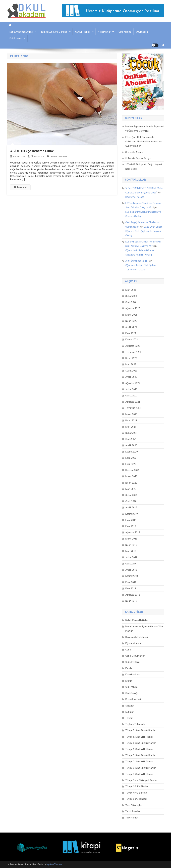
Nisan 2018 (131, 601)
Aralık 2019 (131, 508)
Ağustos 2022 (133, 383)
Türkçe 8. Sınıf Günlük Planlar (141, 768)
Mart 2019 (131, 551)
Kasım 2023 (132, 340)
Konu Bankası (132, 675)
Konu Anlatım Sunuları (21, 32)
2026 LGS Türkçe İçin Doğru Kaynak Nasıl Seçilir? (144, 167)
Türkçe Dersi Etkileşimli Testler (141, 780)
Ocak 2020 (131, 501)
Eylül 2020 (131, 464)
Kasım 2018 (132, 576)
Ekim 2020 (131, 458)
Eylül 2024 (131, 333)
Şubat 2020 (131, 495)
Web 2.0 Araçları (134, 805)
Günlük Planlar (83, 32)
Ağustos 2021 (133, 402)
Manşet (129, 681)
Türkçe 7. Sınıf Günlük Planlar (141, 755)
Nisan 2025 (131, 321)
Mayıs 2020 (131, 476)
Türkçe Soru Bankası (136, 799)
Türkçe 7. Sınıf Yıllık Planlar (139, 762)
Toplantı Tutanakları (136, 724)
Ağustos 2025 (133, 308)
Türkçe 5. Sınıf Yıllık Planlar (139, 737)
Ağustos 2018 (133, 595)
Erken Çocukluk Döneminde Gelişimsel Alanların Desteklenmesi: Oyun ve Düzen (144, 142)
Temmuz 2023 (133, 352)
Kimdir (129, 668)
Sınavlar (130, 706)
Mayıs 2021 (131, 414)
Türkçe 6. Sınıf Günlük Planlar (141, 743)
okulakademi (37, 156)
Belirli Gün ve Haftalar (137, 620)
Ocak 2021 (131, 439)
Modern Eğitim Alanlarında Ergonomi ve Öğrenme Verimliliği (145, 129)
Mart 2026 (131, 290)
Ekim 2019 (131, 520)
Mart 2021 (131, 427)
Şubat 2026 (131, 296)
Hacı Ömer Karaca (135, 197)
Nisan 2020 (131, 483)
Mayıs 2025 (131, 315)
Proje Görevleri (133, 699)
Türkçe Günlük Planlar (137, 787)
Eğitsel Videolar (133, 643)
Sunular (129, 712)
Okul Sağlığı (142, 32)
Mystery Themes (54, 864)
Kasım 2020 (132, 452)
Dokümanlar (16, 38)
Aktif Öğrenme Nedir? (137, 261)
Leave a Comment (59, 156)
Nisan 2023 (131, 358)
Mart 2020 (131, 489)
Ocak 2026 (131, 302)
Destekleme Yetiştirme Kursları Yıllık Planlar (144, 629)
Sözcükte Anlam (134, 152)
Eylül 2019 (131, 526)
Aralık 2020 (131, 445)
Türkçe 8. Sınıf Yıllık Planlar (139, 774)
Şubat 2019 (131, 557)
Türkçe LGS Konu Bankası (54, 32)
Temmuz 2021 (133, 408)
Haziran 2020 (132, 470)
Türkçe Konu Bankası (136, 793)
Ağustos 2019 (133, 532)
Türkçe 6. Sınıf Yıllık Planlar (139, 749)
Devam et (20, 187)
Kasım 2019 (132, 514)
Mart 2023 (131, 364)
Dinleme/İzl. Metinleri (137, 637)
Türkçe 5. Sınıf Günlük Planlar (141, 730)
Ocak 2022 (131, 396)
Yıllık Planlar (104, 32)
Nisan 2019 (131, 545)
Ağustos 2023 (133, 346)
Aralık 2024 (131, 327)
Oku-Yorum (125, 32)
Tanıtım (129, 718)
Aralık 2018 (131, 570)
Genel (128, 650)
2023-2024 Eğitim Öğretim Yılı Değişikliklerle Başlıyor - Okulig (144, 231)
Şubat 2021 (131, 433)
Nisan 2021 (131, 421)
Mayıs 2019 (131, 539)
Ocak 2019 (131, 564)
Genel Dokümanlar (135, 656)
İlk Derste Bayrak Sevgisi (138, 158)
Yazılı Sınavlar (133, 811)
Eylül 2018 (131, 589)
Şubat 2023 (131, 371)
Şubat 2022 (131, 389)
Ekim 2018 (131, 582)
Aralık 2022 (131, 377)
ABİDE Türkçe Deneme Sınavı (32, 151)
